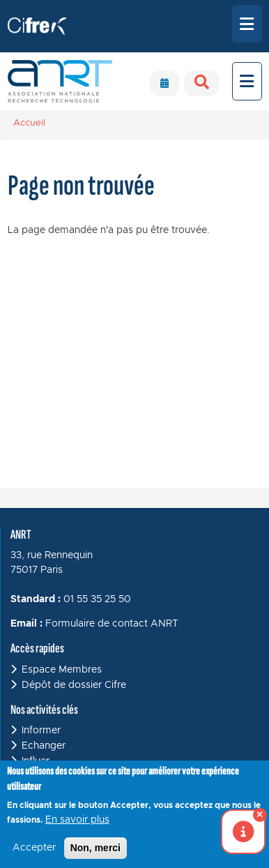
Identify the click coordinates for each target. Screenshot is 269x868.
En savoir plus (77, 826)
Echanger (44, 746)
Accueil (29, 123)
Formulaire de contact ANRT (112, 624)
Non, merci (95, 854)
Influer (36, 761)
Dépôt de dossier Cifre (74, 685)
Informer (41, 731)
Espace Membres (62, 670)
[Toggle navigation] (247, 24)
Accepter (34, 854)
